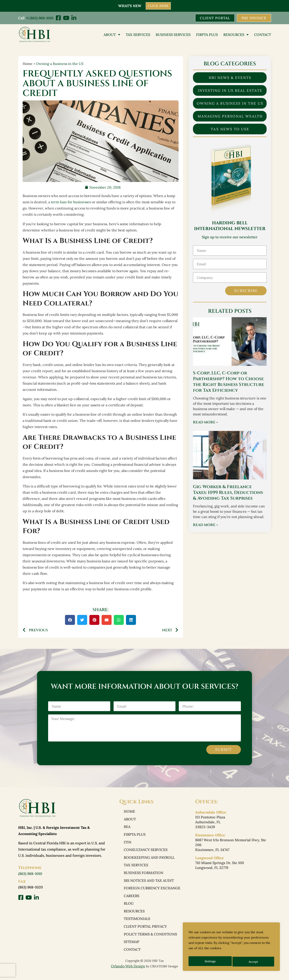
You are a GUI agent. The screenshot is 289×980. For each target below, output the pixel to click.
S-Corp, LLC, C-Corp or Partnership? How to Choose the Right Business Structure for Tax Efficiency (229, 382)
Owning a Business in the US (60, 64)
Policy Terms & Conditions (150, 940)
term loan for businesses (71, 202)
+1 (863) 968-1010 (39, 18)
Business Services (173, 35)
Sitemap (132, 948)
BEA (127, 828)
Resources (236, 35)
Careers (132, 900)
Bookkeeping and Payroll (149, 860)
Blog (129, 908)
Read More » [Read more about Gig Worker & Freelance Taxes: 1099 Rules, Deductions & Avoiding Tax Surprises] (205, 525)
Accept (254, 962)
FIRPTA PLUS (207, 35)
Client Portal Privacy (145, 932)
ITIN (128, 844)
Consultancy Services (146, 852)
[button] (70, 620)
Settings (210, 962)
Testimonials (137, 924)
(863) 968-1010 (30, 874)
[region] (231, 948)
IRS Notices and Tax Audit (149, 884)
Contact (263, 35)
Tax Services (138, 35)
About (112, 35)
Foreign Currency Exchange (152, 892)
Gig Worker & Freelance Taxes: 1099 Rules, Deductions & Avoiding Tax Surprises (228, 493)
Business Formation (144, 876)
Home (129, 812)
